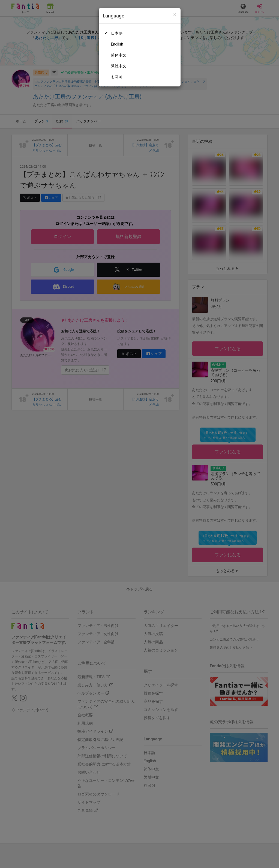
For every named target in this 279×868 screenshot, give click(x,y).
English (117, 44)
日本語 (117, 33)
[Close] (175, 15)
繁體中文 (119, 66)
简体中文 (119, 55)
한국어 (117, 77)
